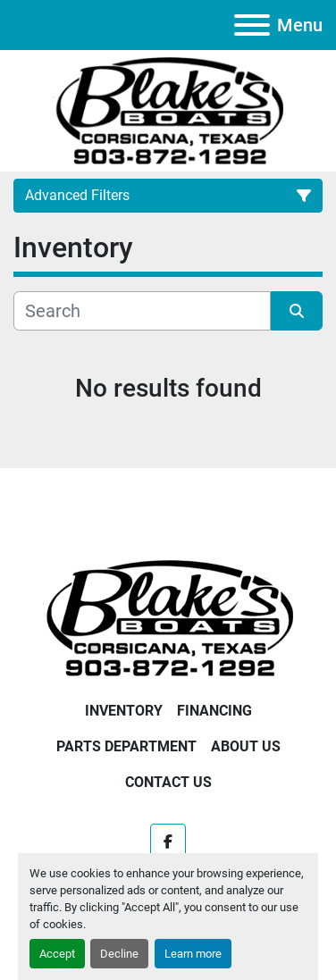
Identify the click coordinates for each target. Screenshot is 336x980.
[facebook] (168, 842)
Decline (119, 954)
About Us (246, 746)
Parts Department (126, 746)
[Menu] (252, 25)
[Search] (142, 311)
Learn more (193, 954)
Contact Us (168, 782)
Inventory (124, 711)
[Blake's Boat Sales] (168, 617)
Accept (57, 954)
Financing (214, 711)
